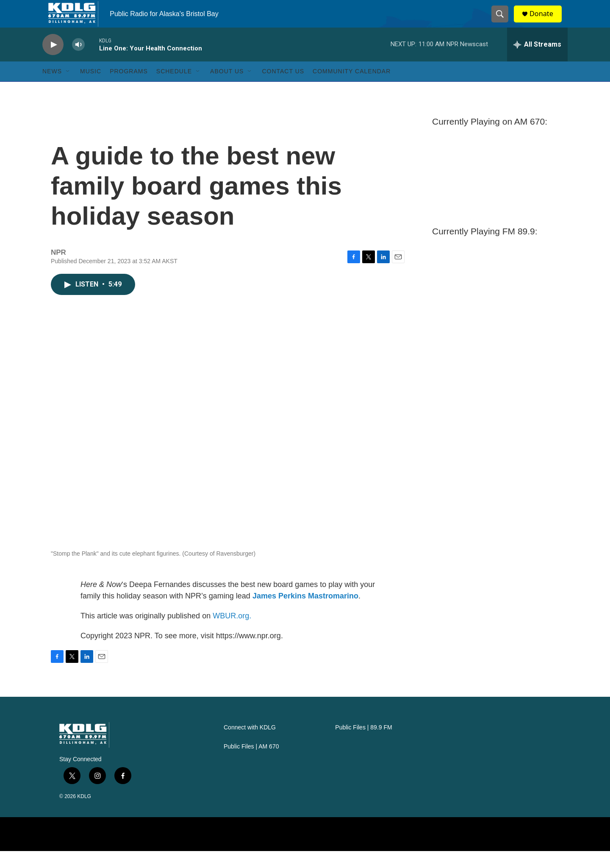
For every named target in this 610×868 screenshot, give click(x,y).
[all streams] (537, 61)
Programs (129, 88)
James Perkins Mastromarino (305, 613)
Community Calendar (352, 88)
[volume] (78, 62)
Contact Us (283, 88)
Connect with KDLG (250, 744)
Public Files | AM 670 (251, 764)
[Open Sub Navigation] (68, 88)
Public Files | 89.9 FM (363, 744)
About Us (227, 88)
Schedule (174, 88)
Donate (546, 22)
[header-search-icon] (503, 22)
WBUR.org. (232, 633)
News (52, 88)
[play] (53, 62)
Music (91, 88)
